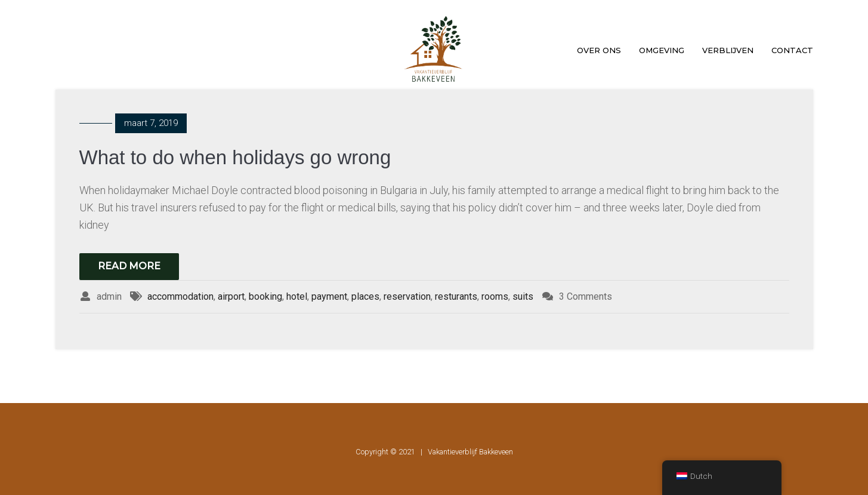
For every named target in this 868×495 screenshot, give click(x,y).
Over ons (599, 50)
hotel (297, 296)
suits (523, 296)
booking (265, 296)
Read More (129, 266)
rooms (495, 296)
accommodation (180, 296)
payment (329, 296)
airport (231, 296)
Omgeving (662, 50)
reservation (407, 296)
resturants (456, 296)
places (365, 296)
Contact (792, 50)
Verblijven (728, 50)
